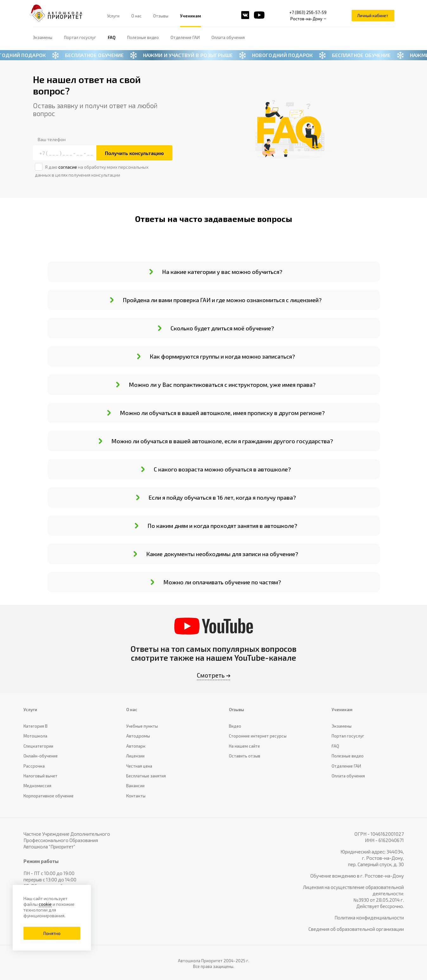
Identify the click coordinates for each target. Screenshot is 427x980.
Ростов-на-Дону (306, 19)
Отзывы (161, 16)
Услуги (113, 16)
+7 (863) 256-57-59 (308, 12)
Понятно (52, 933)
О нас (136, 16)
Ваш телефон (52, 139)
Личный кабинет (373, 16)
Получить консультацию (134, 153)
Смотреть (211, 675)
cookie (45, 904)
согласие (68, 167)
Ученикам (191, 16)
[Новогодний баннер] (213, 55)
